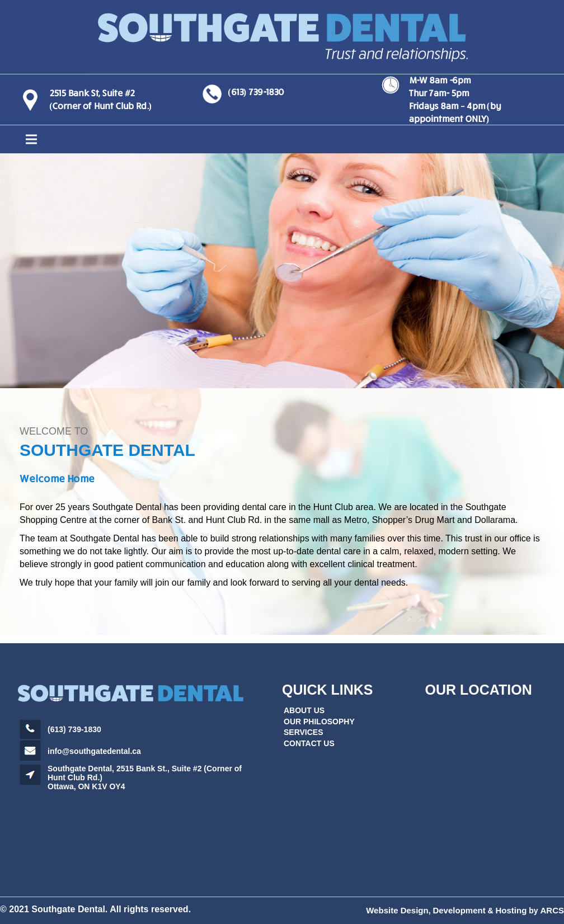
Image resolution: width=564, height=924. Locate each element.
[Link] (282, 37)
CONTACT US (309, 743)
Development (459, 910)
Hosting (511, 910)
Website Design (397, 910)
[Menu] (282, 139)
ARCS (552, 910)
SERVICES (304, 732)
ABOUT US (304, 710)
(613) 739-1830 (256, 92)
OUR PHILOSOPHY (319, 722)
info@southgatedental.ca (94, 751)
